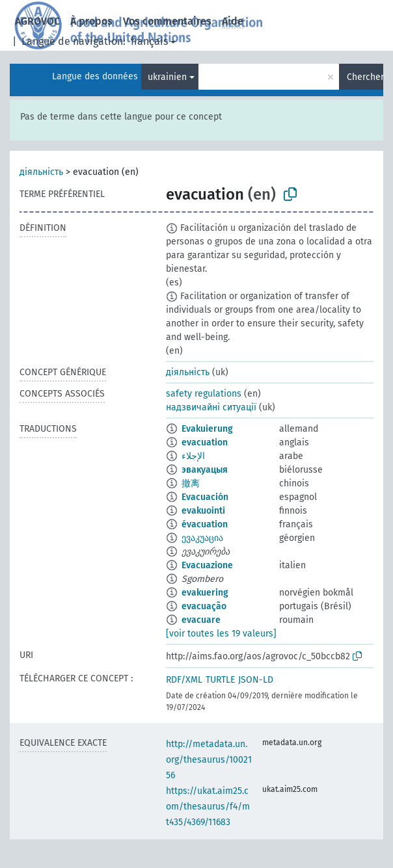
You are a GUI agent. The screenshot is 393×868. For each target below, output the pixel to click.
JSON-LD (256, 680)
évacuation (205, 524)
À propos (91, 21)
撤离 (191, 483)
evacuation (205, 442)
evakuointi (203, 511)
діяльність (41, 172)
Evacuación (205, 497)
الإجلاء (193, 456)
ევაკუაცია (202, 538)
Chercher (365, 77)
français (149, 41)
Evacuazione (207, 565)
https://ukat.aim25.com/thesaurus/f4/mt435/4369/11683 (208, 807)
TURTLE (220, 680)
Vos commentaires (167, 21)
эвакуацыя (205, 470)
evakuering (205, 593)
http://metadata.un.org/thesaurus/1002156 (209, 760)
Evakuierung (207, 429)
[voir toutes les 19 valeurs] (221, 634)
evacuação (204, 606)
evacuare (201, 620)
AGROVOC (37, 21)
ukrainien (167, 77)
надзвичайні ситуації (211, 407)
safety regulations (204, 394)
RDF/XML (184, 680)
